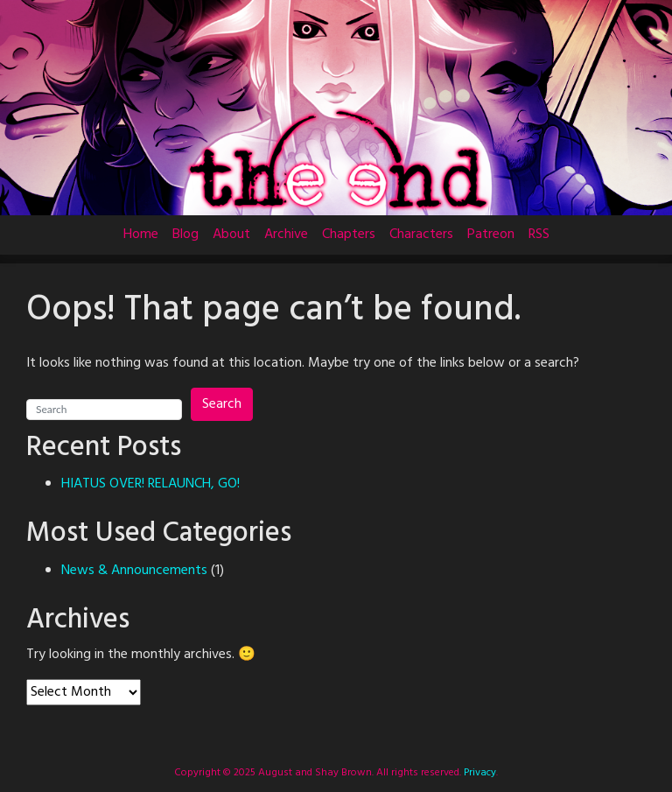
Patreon (491, 235)
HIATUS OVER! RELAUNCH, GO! (150, 484)
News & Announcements (134, 571)
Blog (185, 235)
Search (222, 404)
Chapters (349, 235)
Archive (286, 235)
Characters (421, 235)
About (231, 235)
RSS (539, 235)
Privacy (479, 773)
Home (141, 235)
